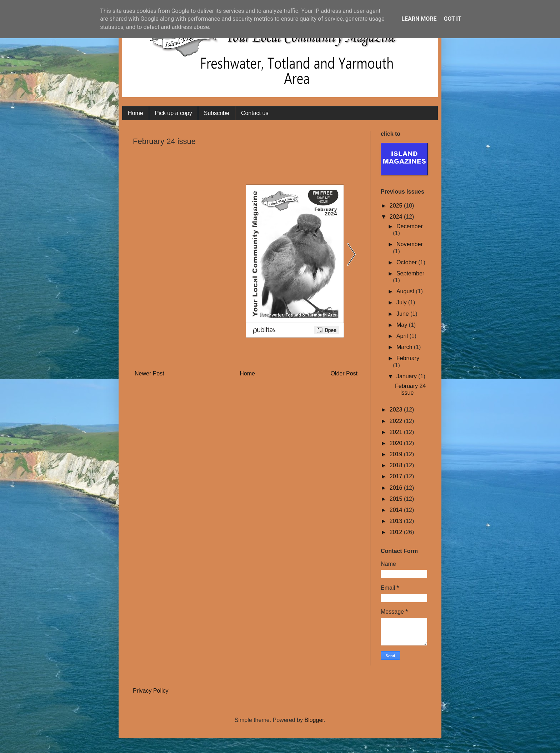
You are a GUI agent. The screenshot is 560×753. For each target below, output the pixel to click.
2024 (397, 217)
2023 (397, 410)
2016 (397, 488)
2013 (397, 521)
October (407, 262)
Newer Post (149, 373)
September (410, 273)
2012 (397, 532)
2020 (397, 443)
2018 (397, 465)
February (408, 358)
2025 (397, 206)
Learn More (419, 19)
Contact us (255, 113)
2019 (397, 454)
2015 (397, 499)
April (403, 336)
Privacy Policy (151, 691)
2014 (397, 510)
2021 (397, 432)
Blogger (314, 720)
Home (136, 113)
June (403, 314)
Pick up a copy (174, 113)
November (410, 244)
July (402, 302)
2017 (397, 476)
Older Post (344, 373)
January (407, 376)
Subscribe (217, 113)
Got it (452, 19)
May (403, 325)
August (406, 291)
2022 (397, 421)
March (405, 347)
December (410, 226)
